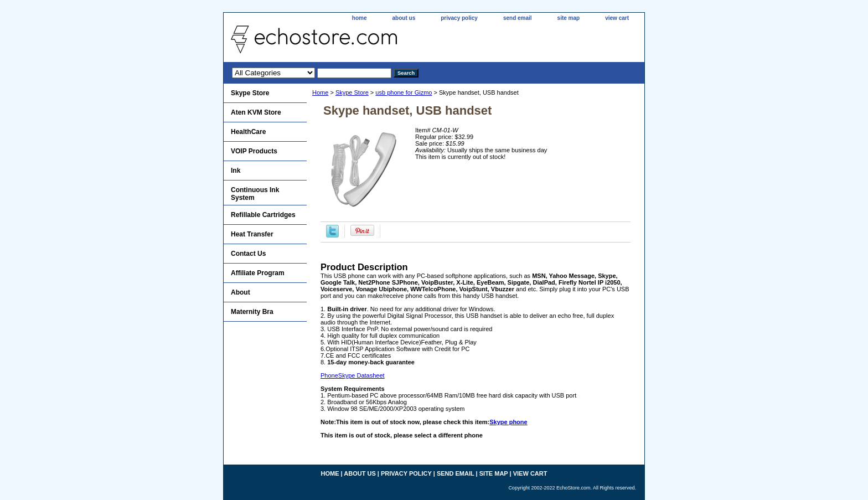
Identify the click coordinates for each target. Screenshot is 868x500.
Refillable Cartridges (263, 215)
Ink (236, 171)
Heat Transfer (252, 234)
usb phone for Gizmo (404, 92)
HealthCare (248, 132)
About (241, 292)
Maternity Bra (252, 312)
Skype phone (508, 422)
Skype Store (352, 92)
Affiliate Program (258, 273)
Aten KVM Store (256, 112)
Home (320, 92)
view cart (617, 18)
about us (404, 18)
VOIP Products (254, 151)
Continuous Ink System (255, 194)
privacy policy (459, 18)
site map (569, 18)
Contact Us (248, 254)
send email (518, 18)
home (360, 18)
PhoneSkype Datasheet (353, 375)
